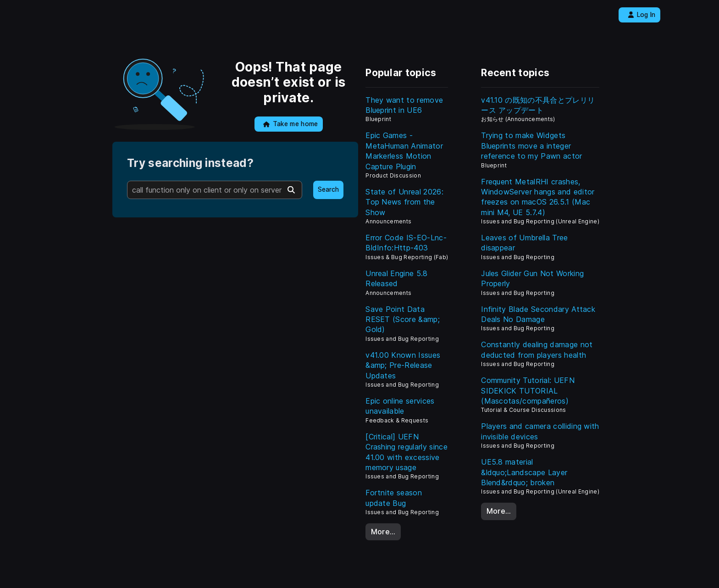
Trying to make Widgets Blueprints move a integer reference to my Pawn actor (531, 146)
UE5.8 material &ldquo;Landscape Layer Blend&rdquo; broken (524, 472)
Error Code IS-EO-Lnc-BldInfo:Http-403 (406, 243)
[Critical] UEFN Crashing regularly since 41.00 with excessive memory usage (407, 452)
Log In (642, 15)
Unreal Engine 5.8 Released (396, 278)
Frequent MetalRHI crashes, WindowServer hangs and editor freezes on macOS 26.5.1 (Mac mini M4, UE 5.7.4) (538, 197)
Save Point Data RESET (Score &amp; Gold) (403, 319)
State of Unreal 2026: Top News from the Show (404, 202)
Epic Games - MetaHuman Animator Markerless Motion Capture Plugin (404, 151)
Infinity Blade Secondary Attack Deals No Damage (538, 314)
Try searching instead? (190, 163)
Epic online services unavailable (400, 406)
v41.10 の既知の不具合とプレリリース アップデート (538, 105)
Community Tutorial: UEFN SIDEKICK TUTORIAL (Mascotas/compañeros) (528, 391)
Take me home (290, 124)
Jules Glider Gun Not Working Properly (532, 278)
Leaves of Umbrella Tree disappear (524, 243)
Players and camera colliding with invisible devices (540, 431)
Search (328, 189)
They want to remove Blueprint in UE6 (404, 105)
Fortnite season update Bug (394, 498)
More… (383, 532)
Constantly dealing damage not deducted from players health (537, 349)
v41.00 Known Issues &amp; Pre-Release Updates (403, 365)
